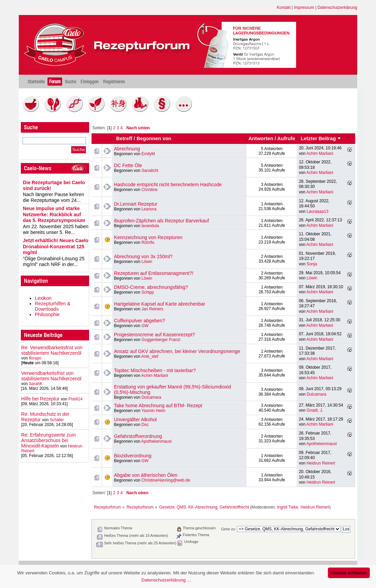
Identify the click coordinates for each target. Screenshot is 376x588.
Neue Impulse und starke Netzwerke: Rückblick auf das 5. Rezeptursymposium (54, 214)
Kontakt (284, 8)
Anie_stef (150, 356)
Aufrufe (286, 138)
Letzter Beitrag (321, 138)
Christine (149, 190)
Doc (145, 425)
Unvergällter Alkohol (135, 420)
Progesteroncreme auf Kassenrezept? (155, 335)
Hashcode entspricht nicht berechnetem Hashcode (168, 185)
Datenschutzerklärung (337, 8)
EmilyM (148, 154)
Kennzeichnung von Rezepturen (148, 237)
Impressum (304, 8)
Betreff (124, 138)
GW (145, 326)
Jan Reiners (152, 309)
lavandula (150, 226)
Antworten (261, 138)
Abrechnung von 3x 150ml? (143, 256)
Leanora (149, 209)
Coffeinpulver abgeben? (140, 321)
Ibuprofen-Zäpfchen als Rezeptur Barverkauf (162, 221)
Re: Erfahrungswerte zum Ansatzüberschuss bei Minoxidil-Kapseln (48, 440)
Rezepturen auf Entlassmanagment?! (154, 273)
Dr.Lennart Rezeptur (136, 204)
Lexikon (43, 298)
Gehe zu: (228, 529)
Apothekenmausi (157, 441)
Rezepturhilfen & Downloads (53, 306)
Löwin (147, 262)
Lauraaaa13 (318, 211)
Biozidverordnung (133, 456)
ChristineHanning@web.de (166, 480)
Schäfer (57, 420)
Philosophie (47, 314)
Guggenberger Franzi (161, 340)
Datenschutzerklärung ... (166, 580)
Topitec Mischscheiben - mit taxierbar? (155, 370)
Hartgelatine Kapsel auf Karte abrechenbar (160, 304)
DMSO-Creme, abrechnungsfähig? (151, 287)
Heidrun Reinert (321, 463)
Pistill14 (75, 399)
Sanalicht (150, 171)
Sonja (312, 264)
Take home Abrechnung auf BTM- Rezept (158, 406)
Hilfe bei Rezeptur (40, 399)
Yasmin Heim (153, 411)
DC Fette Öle (128, 165)
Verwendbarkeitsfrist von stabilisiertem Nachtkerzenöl (51, 376)
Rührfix (148, 242)
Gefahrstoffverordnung (138, 436)
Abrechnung (127, 149)
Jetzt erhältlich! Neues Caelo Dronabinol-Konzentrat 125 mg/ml (56, 246)
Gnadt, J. (315, 410)
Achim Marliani (320, 153)
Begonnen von (154, 138)
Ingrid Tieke (288, 507)
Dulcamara (151, 397)
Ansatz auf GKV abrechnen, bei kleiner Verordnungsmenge (177, 351)
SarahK (36, 384)
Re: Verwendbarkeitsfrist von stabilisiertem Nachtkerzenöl (52, 350)
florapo (35, 358)
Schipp (148, 292)
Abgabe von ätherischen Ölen (146, 475)
